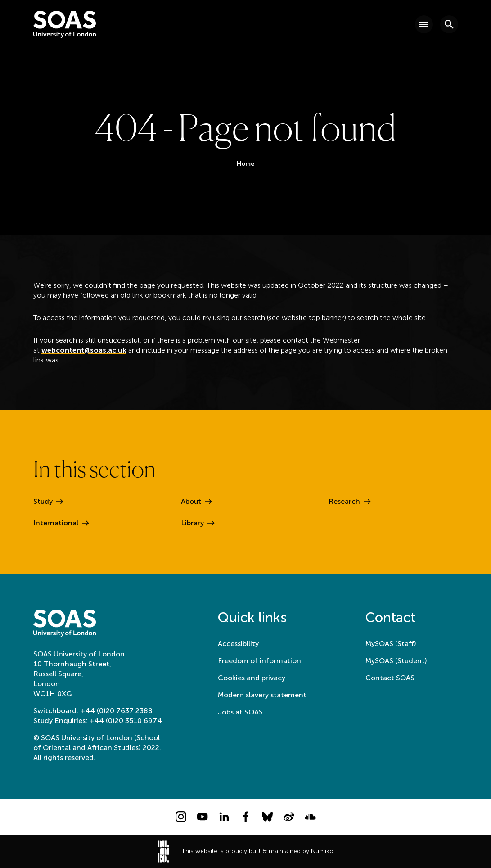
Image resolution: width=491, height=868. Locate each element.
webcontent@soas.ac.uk (84, 350)
